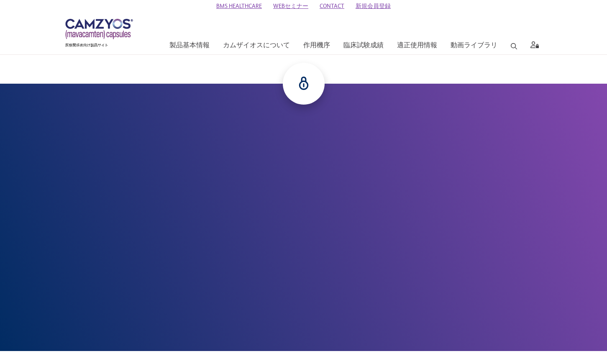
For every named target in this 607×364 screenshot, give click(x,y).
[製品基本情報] (190, 46)
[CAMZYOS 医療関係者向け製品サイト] (99, 33)
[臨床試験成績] (364, 46)
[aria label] (533, 46)
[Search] (514, 46)
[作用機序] (317, 46)
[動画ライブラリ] (474, 46)
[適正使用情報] (417, 46)
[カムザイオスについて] (256, 46)
